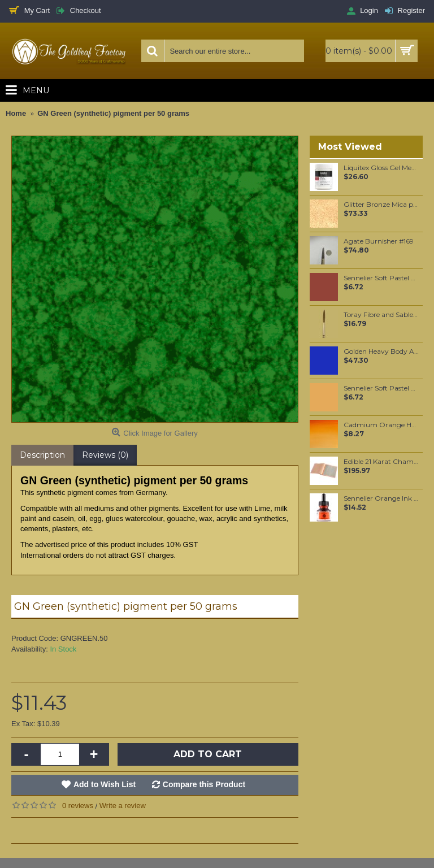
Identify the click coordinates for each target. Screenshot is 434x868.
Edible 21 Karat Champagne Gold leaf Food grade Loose (381, 462)
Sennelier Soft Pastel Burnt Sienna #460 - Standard (381, 278)
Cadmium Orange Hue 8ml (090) (381, 425)
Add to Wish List (105, 784)
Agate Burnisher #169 (379, 241)
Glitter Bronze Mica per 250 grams (381, 205)
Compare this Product (204, 784)
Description (42, 455)
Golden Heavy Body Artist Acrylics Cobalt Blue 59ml (381, 351)
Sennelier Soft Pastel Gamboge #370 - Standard (381, 388)
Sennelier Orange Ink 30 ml (381, 498)
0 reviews (78, 806)
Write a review (123, 806)
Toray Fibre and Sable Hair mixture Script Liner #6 (381, 315)
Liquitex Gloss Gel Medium (381, 168)
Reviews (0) (105, 455)
